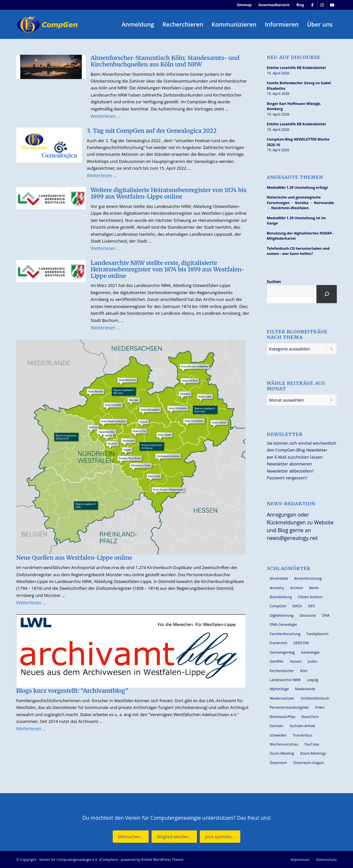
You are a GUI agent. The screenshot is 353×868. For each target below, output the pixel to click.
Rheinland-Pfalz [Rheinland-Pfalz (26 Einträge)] (283, 717)
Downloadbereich (274, 5)
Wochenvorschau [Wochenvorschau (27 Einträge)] (284, 744)
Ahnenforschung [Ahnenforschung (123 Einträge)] (308, 578)
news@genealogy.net (292, 538)
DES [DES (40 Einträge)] (312, 606)
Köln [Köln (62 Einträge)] (304, 671)
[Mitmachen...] (131, 837)
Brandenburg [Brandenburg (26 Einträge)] (281, 597)
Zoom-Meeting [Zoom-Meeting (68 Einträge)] (282, 753)
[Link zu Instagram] (322, 5)
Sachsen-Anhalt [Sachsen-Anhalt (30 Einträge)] (302, 726)
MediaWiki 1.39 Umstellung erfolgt (297, 187)
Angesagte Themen (295, 177)
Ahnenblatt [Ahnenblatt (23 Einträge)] (279, 578)
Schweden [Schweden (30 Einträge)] (278, 735)
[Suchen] (327, 294)
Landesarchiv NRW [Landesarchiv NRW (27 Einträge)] (285, 680)
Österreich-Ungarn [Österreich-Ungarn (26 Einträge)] (309, 763)
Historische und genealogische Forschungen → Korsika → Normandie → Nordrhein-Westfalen (301, 202)
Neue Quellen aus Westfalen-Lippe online (74, 558)
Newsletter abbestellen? (290, 471)
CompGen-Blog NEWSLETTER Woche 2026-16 (298, 142)
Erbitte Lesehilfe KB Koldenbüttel (296, 68)
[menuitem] (245, 5)
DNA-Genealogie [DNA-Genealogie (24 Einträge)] (283, 624)
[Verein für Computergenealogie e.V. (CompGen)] (48, 24)
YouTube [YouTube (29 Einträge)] (312, 744)
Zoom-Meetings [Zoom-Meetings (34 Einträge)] (313, 753)
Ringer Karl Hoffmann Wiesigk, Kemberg (294, 106)
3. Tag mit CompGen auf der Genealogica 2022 (152, 131)
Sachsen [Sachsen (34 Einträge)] (277, 726)
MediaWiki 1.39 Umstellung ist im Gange (296, 221)
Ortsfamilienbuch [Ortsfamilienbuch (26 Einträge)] (315, 698)
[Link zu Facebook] (312, 5)
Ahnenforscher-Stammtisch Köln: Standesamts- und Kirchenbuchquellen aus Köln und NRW (165, 61)
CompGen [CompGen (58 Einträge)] (278, 606)
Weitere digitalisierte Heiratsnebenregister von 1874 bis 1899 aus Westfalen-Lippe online (169, 193)
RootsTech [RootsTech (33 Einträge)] (310, 717)
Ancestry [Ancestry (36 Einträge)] (277, 588)
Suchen (274, 282)
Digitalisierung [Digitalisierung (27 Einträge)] (282, 615)
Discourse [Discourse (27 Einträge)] (308, 615)
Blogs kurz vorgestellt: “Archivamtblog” (72, 691)
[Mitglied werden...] (174, 837)
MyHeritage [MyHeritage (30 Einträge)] (279, 689)
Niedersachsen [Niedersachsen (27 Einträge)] (282, 698)
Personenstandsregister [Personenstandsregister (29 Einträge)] (290, 707)
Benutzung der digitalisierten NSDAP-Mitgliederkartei (300, 236)
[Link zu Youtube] (332, 5)
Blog (300, 5)
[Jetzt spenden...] (220, 837)
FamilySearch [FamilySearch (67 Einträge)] (317, 634)
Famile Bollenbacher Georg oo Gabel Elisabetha (299, 86)
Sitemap (244, 5)
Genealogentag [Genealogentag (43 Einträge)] (282, 652)
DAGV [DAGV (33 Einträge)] (297, 606)
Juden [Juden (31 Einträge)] (313, 661)
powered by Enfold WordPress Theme (152, 859)
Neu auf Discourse (294, 57)
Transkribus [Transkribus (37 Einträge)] (302, 735)
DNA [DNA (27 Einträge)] (326, 615)
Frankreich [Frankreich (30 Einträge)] (279, 643)
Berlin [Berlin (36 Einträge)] (314, 588)
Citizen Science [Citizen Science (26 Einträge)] (310, 597)
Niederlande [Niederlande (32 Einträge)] (305, 689)
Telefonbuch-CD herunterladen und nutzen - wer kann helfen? (298, 251)
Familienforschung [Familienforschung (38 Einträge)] (285, 634)
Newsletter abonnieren (289, 464)
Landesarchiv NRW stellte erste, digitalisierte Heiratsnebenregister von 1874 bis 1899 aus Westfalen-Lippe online (168, 269)
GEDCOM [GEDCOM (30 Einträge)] (301, 643)
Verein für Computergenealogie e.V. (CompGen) (79, 859)
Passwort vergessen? (287, 478)
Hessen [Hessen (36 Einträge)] (296, 661)
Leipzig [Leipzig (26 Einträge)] (312, 680)
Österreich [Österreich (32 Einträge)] (279, 763)
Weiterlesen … (106, 116)
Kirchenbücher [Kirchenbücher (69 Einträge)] (282, 671)
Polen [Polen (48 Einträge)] (320, 707)
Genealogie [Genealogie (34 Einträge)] (310, 652)
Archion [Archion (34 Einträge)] (297, 588)
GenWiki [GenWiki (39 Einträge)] (277, 661)
